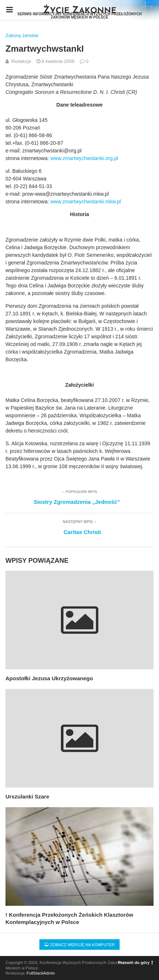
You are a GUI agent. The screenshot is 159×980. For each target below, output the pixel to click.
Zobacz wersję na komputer (80, 945)
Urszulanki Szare (27, 796)
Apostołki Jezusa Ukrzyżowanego (49, 678)
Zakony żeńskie (22, 35)
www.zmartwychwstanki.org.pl (84, 158)
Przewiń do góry (136, 963)
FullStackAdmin (41, 973)
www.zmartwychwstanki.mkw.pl (86, 202)
